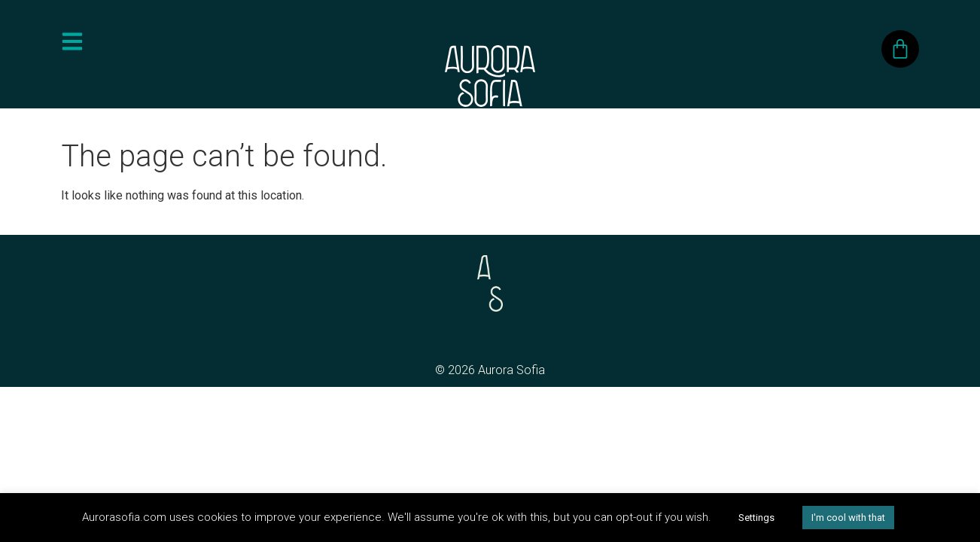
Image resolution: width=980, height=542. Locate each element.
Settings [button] (756, 518)
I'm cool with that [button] (848, 518)
